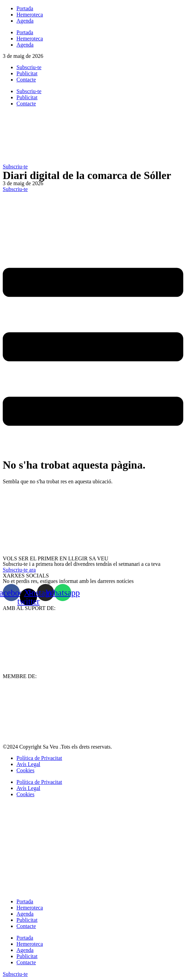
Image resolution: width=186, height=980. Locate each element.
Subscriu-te (29, 67)
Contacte (26, 80)
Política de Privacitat (39, 758)
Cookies (25, 770)
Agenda (25, 21)
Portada (25, 8)
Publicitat (27, 73)
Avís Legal (28, 764)
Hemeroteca (30, 15)
